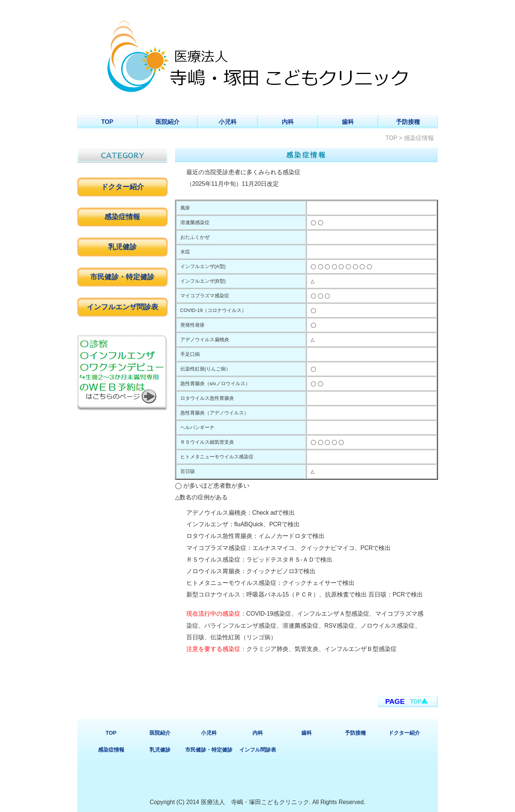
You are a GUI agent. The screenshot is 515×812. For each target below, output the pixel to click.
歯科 (348, 122)
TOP (107, 122)
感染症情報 (122, 217)
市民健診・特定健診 (122, 277)
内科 (288, 122)
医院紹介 (168, 122)
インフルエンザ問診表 (122, 307)
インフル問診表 (258, 750)
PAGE (395, 701)
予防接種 (408, 122)
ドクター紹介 (122, 187)
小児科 (228, 122)
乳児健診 (122, 247)
